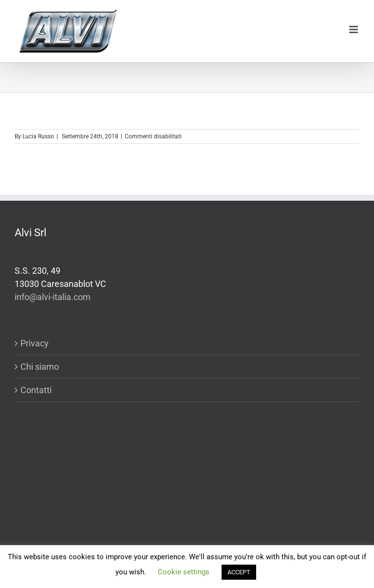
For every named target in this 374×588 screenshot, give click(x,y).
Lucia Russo (38, 136)
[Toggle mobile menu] (354, 29)
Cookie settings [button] (184, 572)
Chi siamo (40, 367)
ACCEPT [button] (239, 572)
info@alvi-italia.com (53, 297)
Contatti (36, 390)
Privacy (35, 343)
